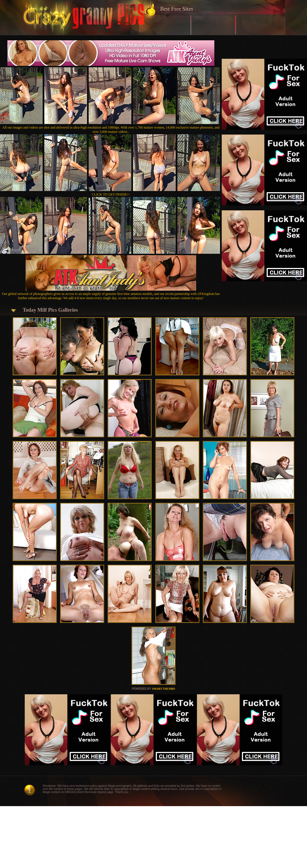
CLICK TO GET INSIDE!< (111, 194)
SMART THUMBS (164, 689)
